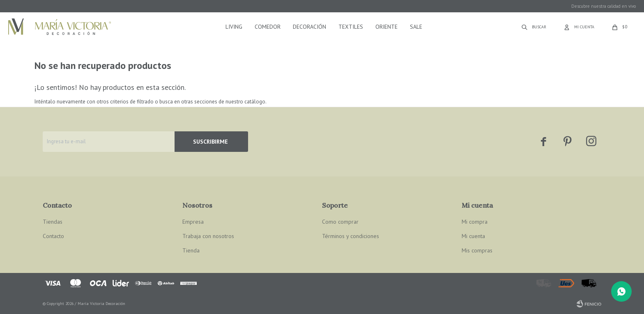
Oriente (386, 27)
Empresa (193, 222)
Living (234, 27)
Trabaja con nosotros (208, 236)
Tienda (191, 250)
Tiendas (53, 222)
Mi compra (475, 222)
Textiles (351, 27)
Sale (416, 27)
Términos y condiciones (351, 236)
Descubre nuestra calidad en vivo (604, 6)
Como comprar (340, 222)
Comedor (268, 27)
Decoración (309, 27)
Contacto (53, 236)
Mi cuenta (473, 236)
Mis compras (477, 250)
